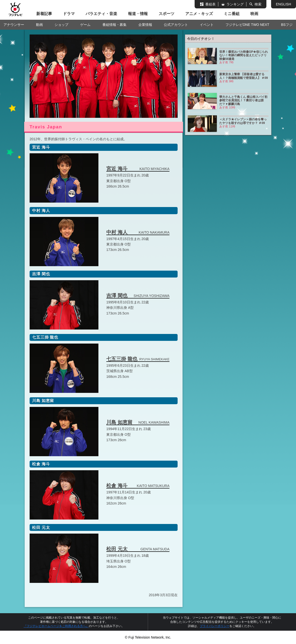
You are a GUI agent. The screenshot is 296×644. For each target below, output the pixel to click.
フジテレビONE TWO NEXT (247, 25)
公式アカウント (176, 25)
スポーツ (166, 14)
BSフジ (287, 25)
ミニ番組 (232, 14)
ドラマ (69, 14)
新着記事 (44, 14)
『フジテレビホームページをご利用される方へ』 (56, 626)
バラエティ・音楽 (101, 14)
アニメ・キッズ (199, 14)
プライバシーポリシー (215, 626)
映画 (254, 14)
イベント (207, 25)
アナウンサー (14, 25)
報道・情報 (138, 14)
